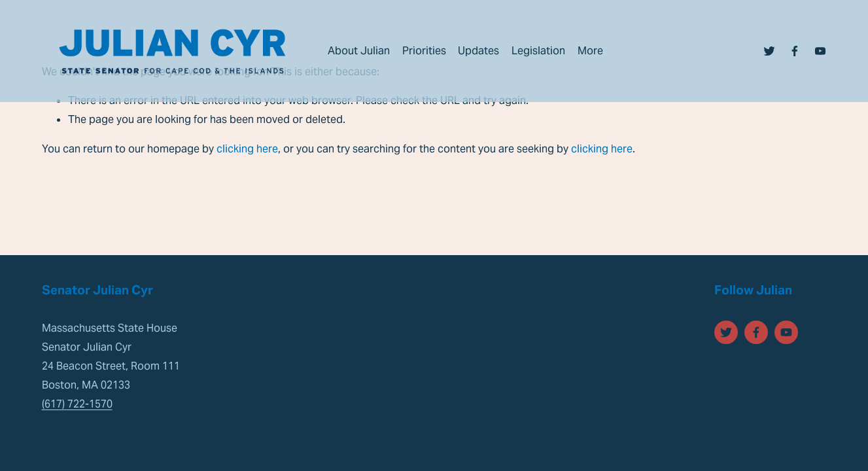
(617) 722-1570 (77, 404)
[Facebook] (795, 51)
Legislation (538, 51)
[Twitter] (769, 51)
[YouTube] (820, 51)
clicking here (247, 149)
